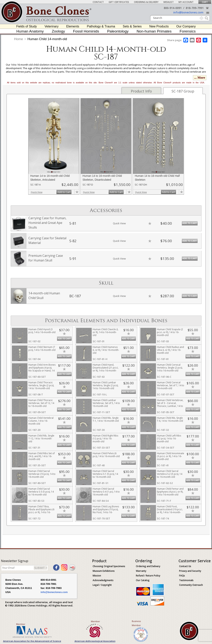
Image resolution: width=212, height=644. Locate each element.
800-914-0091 (173, 8)
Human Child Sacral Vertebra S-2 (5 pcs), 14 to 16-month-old (170, 474)
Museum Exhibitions (104, 571)
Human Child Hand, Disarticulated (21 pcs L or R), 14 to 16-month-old (106, 369)
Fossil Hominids (86, 31)
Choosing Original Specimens (109, 566)
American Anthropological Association (95, 641)
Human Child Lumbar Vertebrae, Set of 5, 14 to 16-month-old (106, 403)
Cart (205, 2)
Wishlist (168, 2)
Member (21, 624)
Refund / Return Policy (148, 576)
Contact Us (185, 566)
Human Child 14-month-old (47, 39)
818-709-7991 (195, 8)
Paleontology (118, 31)
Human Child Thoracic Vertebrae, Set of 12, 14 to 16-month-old (41, 403)
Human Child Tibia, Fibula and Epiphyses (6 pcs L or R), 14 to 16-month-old (41, 511)
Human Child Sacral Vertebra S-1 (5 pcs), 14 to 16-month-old (105, 474)
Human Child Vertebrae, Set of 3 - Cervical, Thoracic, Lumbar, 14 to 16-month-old (170, 405)
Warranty (141, 571)
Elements (73, 26)
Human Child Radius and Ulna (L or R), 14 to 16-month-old (170, 350)
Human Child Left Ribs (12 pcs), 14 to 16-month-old (169, 439)
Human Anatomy (30, 31)
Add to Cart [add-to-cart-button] (64, 192)
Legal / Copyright (102, 585)
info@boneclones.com (188, 12)
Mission (97, 576)
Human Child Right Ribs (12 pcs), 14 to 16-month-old (105, 439)
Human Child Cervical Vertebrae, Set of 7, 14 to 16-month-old (171, 385)
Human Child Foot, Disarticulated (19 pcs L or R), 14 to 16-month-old (170, 511)
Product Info (141, 91)
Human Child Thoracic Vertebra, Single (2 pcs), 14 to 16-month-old (41, 385)
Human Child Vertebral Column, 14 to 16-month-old (41, 421)
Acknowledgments (103, 580)
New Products (159, 26)
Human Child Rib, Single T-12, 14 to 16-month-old (41, 439)
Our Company (186, 26)
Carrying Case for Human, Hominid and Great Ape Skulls (47, 223)
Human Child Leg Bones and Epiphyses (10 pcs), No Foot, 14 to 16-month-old (106, 511)
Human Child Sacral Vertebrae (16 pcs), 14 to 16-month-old (42, 474)
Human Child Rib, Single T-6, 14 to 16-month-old (170, 419)
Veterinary (52, 26)
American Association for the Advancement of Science (32, 641)
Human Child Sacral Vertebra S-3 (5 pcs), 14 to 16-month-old (41, 492)
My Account (186, 2)
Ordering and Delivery (148, 566)
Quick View (37, 192)
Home (19, 39)
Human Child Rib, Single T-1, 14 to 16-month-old (106, 419)
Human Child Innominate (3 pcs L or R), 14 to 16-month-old (171, 456)
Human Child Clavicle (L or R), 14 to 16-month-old (106, 332)
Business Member (136, 623)
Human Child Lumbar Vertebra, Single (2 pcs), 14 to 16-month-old (106, 385)
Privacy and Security (190, 571)
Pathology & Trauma (101, 26)
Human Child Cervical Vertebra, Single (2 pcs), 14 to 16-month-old (170, 368)
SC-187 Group (183, 91)
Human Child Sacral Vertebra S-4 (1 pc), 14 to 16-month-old (106, 492)
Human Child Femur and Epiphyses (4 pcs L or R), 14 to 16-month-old (170, 492)
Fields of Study (27, 26)
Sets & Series (132, 26)
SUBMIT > (41, 568)
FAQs (182, 576)
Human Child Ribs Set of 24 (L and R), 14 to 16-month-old (42, 456)
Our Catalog (143, 580)
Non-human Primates (154, 31)
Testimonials (186, 580)
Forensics (188, 31)
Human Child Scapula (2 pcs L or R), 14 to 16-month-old (170, 332)
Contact (98, 2)
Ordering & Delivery (146, 2)
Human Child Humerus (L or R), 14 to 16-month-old (106, 350)
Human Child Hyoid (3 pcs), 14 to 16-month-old (42, 331)
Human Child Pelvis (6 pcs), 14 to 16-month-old (106, 455)
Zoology (58, 31)
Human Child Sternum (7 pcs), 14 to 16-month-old (42, 348)
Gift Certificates (119, 2)
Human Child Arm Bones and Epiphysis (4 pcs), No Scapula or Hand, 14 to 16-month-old (42, 369)
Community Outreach (191, 585)
